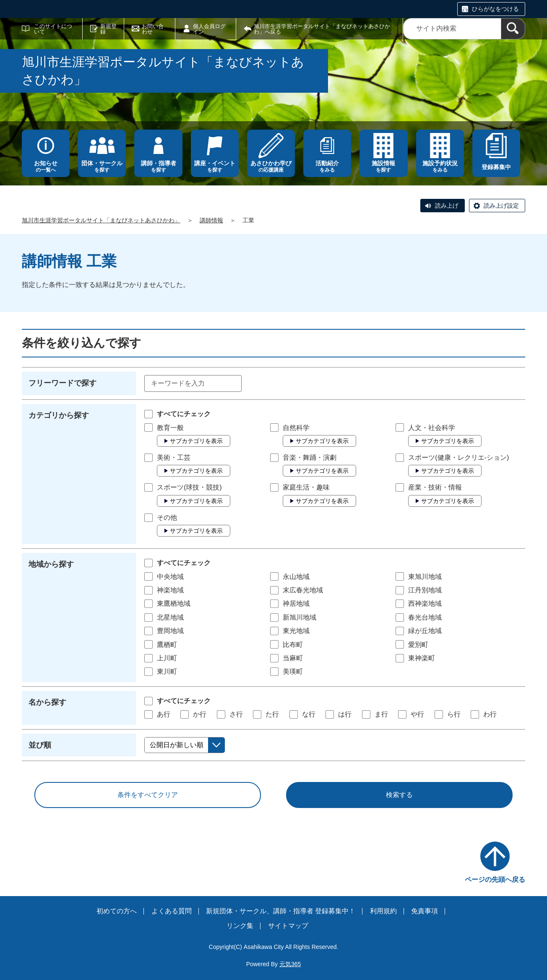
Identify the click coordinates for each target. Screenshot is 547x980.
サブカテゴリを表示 (196, 441)
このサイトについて (53, 29)
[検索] (513, 29)
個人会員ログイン (209, 29)
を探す (102, 166)
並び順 (40, 745)
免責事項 (425, 911)
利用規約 (383, 911)
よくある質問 (172, 911)
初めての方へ (117, 911)
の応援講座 (271, 166)
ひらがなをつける (495, 9)
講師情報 (211, 220)
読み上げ (447, 206)
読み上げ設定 (501, 206)
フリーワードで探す (63, 383)
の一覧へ (46, 166)
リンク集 (240, 926)
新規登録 (108, 29)
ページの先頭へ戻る (495, 880)
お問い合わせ (153, 29)
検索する (399, 795)
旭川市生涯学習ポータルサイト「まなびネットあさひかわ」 (101, 220)
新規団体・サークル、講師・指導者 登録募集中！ (281, 911)
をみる (327, 166)
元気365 (290, 964)
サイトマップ (288, 926)
